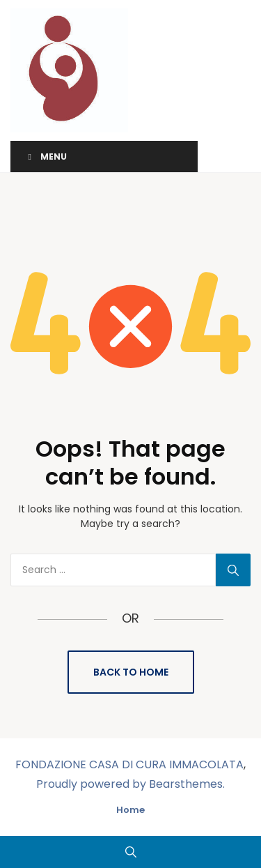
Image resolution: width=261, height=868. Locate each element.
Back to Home (131, 672)
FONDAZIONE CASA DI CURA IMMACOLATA (129, 764)
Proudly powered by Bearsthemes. (130, 784)
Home (130, 810)
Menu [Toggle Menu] (46, 157)
